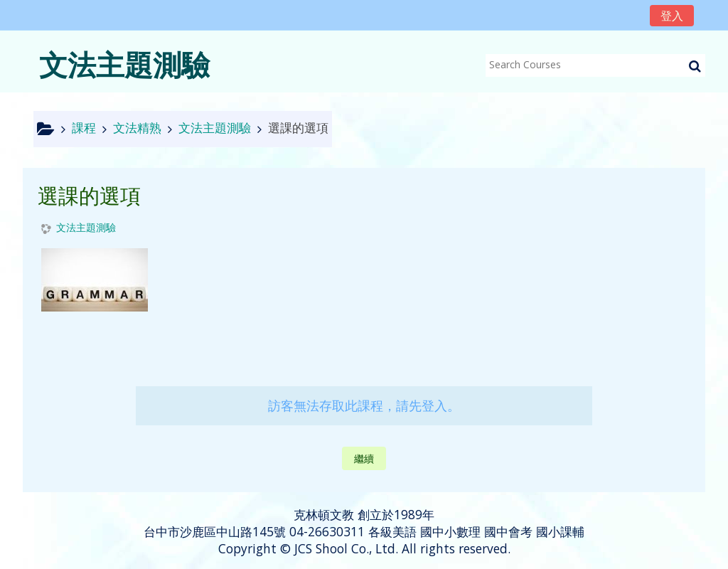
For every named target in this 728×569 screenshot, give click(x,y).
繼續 (364, 458)
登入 (672, 16)
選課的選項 (298, 128)
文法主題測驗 (86, 228)
